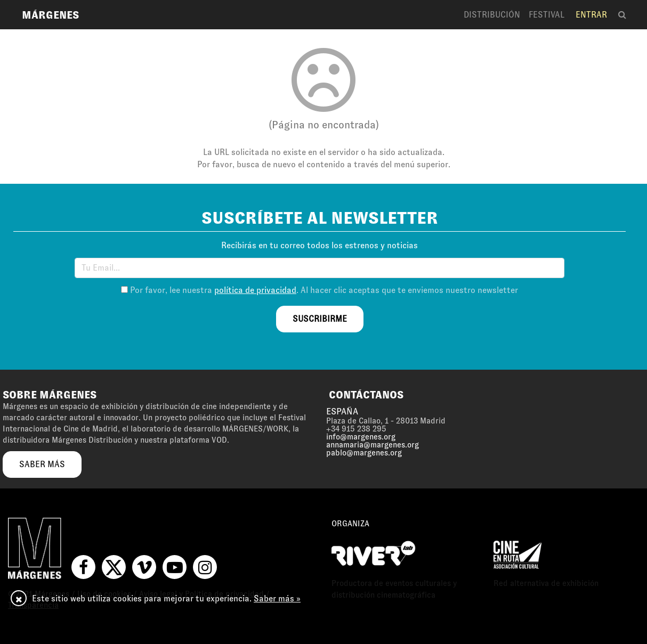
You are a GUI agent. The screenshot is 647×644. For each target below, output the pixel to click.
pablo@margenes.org (364, 453)
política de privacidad (255, 290)
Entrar (591, 15)
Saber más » (277, 598)
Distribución (492, 15)
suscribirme (320, 319)
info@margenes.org (361, 437)
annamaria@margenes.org (373, 445)
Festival (547, 15)
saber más (42, 464)
